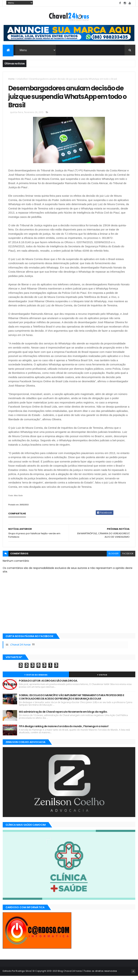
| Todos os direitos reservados (99, 975)
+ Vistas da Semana (36, 679)
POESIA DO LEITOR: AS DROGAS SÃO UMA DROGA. (48, 685)
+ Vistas (102, 679)
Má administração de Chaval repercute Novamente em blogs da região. (63, 716)
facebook (128, 558)
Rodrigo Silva (23, 975)
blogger (114, 558)
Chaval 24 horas (20, 649)
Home (11, 80)
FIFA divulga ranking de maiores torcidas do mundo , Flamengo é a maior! (64, 730)
